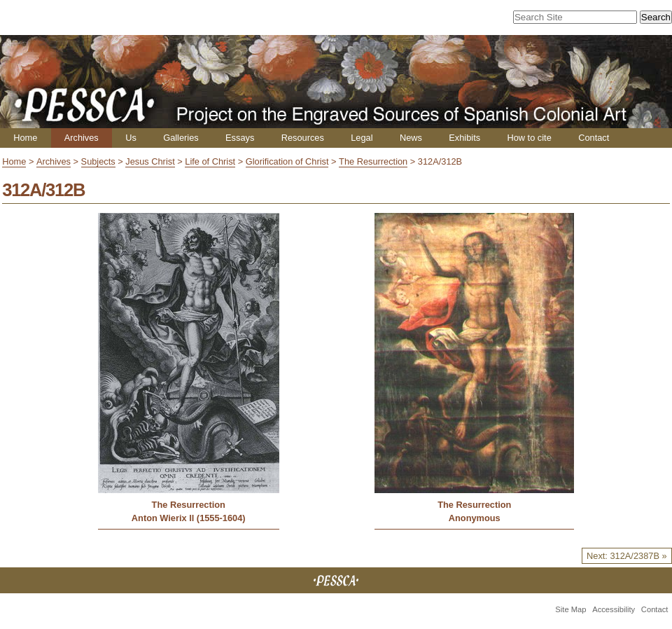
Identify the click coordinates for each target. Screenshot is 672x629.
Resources (303, 138)
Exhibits (464, 138)
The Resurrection (373, 161)
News (411, 138)
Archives (82, 138)
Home (25, 138)
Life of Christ (210, 161)
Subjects (98, 161)
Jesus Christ (150, 161)
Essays (240, 138)
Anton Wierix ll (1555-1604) (189, 518)
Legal (362, 138)
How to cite (529, 138)
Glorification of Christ (287, 161)
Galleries (181, 138)
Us (131, 138)
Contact (594, 138)
